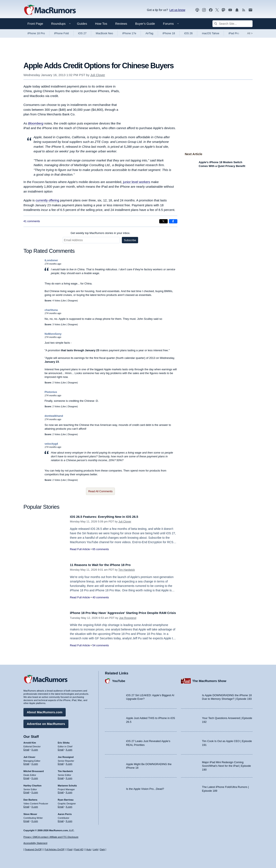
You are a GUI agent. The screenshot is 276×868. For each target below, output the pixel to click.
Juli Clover (98, 75)
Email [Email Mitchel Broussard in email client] (26, 777)
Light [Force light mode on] (95, 849)
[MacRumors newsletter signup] (250, 10)
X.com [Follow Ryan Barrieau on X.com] (69, 805)
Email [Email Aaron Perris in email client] (61, 819)
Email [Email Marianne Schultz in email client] (61, 791)
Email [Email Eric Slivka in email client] (61, 748)
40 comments (101, 597)
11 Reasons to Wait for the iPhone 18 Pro (105, 565)
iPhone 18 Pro (36, 33)
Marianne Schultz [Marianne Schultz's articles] (67, 784)
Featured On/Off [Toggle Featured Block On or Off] (33, 849)
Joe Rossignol (128, 623)
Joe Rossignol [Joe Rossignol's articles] (66, 755)
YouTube (119, 679)
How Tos (101, 24)
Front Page (35, 24)
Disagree (72, 301)
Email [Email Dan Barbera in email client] (26, 805)
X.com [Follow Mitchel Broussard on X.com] (35, 777)
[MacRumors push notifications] (237, 10)
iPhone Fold (61, 33)
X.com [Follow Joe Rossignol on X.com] (69, 762)
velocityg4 (51, 444)
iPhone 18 (169, 33)
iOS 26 (188, 33)
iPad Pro (234, 33)
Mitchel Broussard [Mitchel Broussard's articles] (34, 770)
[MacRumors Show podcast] (197, 10)
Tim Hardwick (126, 570)
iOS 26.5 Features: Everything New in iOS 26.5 (109, 517)
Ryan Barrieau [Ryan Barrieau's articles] (66, 798)
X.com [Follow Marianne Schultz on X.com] (69, 791)
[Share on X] (163, 221)
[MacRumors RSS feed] (244, 10)
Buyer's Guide (145, 24)
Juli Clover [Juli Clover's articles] (29, 755)
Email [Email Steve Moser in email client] (26, 819)
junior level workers (136, 182)
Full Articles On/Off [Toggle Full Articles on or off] (54, 849)
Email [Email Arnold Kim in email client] (26, 748)
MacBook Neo (105, 33)
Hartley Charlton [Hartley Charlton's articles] (33, 784)
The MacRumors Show (209, 679)
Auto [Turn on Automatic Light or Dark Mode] (89, 849)
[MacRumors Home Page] (50, 10)
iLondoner (51, 260)
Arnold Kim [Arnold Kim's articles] (30, 741)
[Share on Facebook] (173, 221)
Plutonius (51, 392)
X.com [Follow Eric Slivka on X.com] (69, 748)
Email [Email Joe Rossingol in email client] (61, 762)
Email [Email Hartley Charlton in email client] (26, 791)
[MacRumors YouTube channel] (230, 10)
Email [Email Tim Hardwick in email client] (61, 777)
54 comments (101, 650)
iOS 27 (82, 33)
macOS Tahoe (211, 33)
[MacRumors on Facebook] (211, 10)
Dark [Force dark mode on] (102, 849)
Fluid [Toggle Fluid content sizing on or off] (70, 849)
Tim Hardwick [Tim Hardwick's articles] (65, 770)
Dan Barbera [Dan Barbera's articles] (30, 798)
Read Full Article (80, 549)
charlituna (51, 310)
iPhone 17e (129, 33)
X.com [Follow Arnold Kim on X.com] (35, 748)
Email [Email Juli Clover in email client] (26, 762)
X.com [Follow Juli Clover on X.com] (35, 762)
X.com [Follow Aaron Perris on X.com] (69, 819)
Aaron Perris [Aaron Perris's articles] (65, 812)
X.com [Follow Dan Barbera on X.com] (35, 805)
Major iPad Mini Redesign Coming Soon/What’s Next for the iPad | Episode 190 (227, 764)
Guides (82, 24)
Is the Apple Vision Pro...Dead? (145, 787)
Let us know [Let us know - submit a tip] (177, 10)
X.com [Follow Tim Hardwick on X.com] (69, 777)
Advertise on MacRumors (46, 722)
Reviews (121, 24)
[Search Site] (232, 24)
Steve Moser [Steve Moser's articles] (30, 812)
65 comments (101, 549)
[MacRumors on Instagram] (204, 10)
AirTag (149, 33)
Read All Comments (100, 491)
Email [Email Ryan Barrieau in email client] (61, 805)
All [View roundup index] (250, 33)
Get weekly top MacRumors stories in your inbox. (100, 233)
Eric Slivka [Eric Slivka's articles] (64, 741)
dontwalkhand (54, 416)
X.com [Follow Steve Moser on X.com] (35, 819)
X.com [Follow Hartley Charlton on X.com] (35, 791)
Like (64, 301)
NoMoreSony (53, 334)
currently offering (47, 200)
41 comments (32, 221)
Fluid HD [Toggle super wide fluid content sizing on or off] (79, 849)
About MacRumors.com (45, 711)
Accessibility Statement (35, 843)
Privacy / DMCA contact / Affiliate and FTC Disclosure (51, 837)
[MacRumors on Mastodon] (223, 10)
